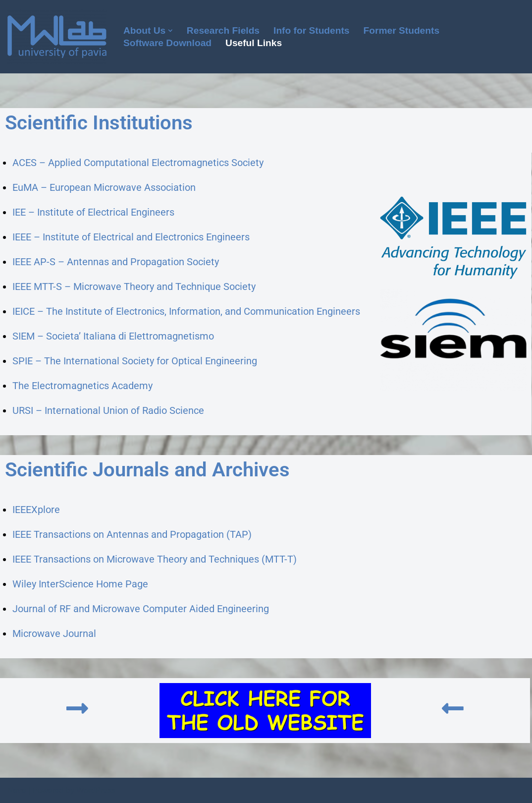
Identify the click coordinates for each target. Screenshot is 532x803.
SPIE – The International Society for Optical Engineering (135, 361)
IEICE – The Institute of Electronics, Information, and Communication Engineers (186, 311)
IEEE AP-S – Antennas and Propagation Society (116, 262)
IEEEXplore (36, 510)
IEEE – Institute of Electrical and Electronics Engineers (131, 237)
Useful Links (254, 43)
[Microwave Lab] (57, 37)
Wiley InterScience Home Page (80, 584)
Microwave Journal (54, 633)
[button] (170, 31)
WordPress (96, 790)
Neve (17, 790)
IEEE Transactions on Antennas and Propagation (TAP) (132, 534)
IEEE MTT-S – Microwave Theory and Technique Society (134, 287)
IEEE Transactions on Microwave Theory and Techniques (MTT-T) (155, 559)
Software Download (167, 43)
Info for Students (311, 30)
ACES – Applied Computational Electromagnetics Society (138, 163)
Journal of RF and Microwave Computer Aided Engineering (141, 609)
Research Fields (223, 30)
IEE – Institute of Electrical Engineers (93, 212)
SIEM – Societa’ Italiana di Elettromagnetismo (113, 336)
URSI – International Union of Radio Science (108, 410)
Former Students (402, 30)
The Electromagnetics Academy (82, 386)
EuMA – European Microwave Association (104, 187)
